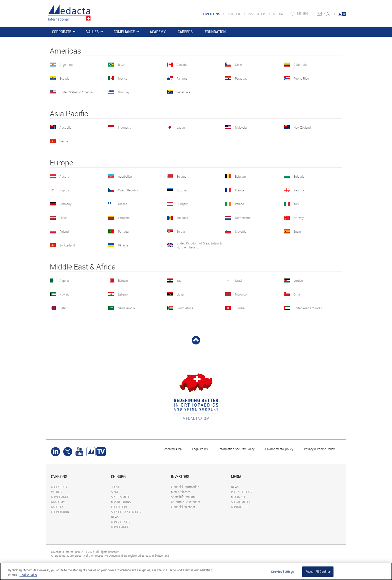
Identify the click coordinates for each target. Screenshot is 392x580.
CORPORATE (62, 32)
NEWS (115, 517)
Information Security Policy (237, 449)
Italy (296, 204)
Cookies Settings (282, 572)
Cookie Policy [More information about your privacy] (28, 575)
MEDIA (278, 14)
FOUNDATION (215, 32)
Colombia (300, 65)
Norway (299, 218)
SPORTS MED (120, 497)
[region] (196, 571)
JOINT (115, 487)
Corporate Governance (186, 502)
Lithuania (124, 218)
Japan (181, 127)
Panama (182, 78)
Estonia (181, 190)
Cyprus (64, 190)
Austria (64, 176)
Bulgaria (299, 176)
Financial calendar (183, 507)
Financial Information (185, 487)
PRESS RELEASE (242, 492)
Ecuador (65, 78)
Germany (65, 204)
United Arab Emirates (308, 308)
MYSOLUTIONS (121, 502)
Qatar (63, 308)
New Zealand (302, 127)
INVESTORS (257, 14)
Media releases (181, 492)
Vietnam (65, 141)
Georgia (299, 190)
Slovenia (241, 231)
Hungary (182, 204)
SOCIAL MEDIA (241, 502)
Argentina (66, 65)
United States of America (76, 92)
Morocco (241, 294)
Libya (180, 294)
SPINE (115, 492)
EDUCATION (119, 507)
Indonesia (124, 127)
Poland (64, 231)
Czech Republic (128, 190)
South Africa (185, 308)
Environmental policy (279, 449)
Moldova (182, 218)
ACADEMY (158, 32)
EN (306, 14)
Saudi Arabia (126, 308)
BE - (300, 14)
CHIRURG (234, 14)
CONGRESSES (120, 522)
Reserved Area (172, 449)
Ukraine (123, 245)
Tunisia (240, 308)
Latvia (63, 218)
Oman (297, 294)
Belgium (240, 176)
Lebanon (124, 294)
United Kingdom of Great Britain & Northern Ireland (199, 245)
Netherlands (243, 218)
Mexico (123, 78)
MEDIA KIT (238, 497)
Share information (183, 497)
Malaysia (241, 127)
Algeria (64, 280)
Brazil (122, 65)
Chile (238, 65)
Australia (65, 127)
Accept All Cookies (318, 572)
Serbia (181, 231)
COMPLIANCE (124, 32)
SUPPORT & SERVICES (126, 512)
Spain (297, 231)
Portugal (124, 231)
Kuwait (64, 294)
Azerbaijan (125, 176)
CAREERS (185, 32)
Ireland (239, 204)
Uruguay (124, 92)
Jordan (298, 280)
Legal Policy (200, 449)
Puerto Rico (301, 78)
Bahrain (123, 280)
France (239, 190)
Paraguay (241, 78)
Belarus (181, 176)
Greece (122, 204)
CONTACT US (240, 507)
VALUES (92, 32)
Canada (181, 65)
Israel (238, 280)
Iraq (179, 280)
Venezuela (183, 92)
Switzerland (67, 245)
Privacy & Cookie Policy (319, 449)
